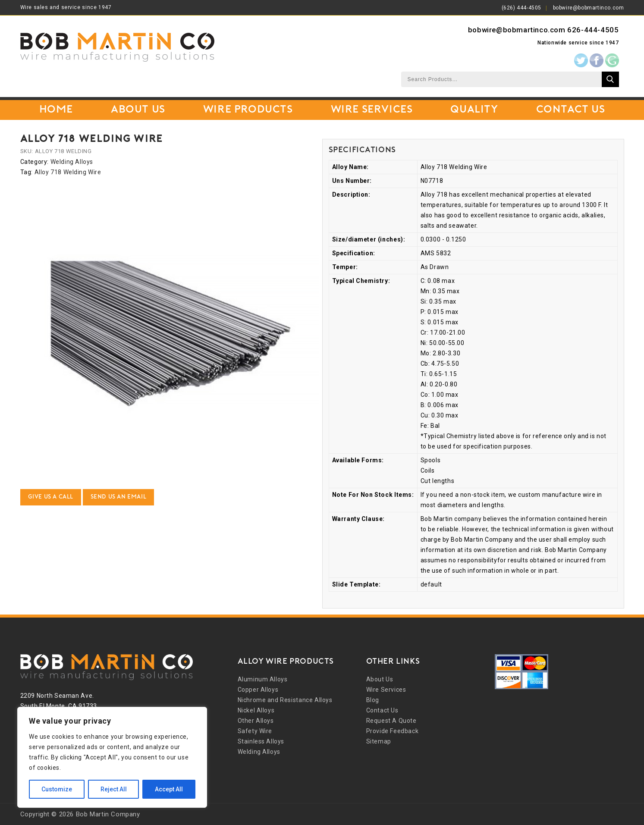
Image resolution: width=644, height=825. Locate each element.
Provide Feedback (393, 731)
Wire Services (372, 110)
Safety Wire (255, 731)
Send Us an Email (119, 497)
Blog (373, 700)
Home (56, 110)
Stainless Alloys (261, 741)
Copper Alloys (258, 690)
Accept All (169, 789)
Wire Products (248, 110)
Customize (57, 789)
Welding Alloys (72, 162)
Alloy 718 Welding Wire (68, 172)
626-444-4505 (593, 30)
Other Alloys (256, 721)
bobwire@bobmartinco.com (589, 8)
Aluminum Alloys (263, 679)
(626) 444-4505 (521, 8)
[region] (112, 757)
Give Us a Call (51, 497)
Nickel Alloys (256, 710)
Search (610, 79)
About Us (138, 110)
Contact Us (571, 110)
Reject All (114, 789)
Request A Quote (391, 721)
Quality (474, 110)
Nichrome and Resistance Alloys (285, 700)
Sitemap (379, 741)
